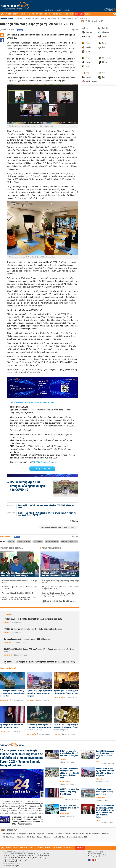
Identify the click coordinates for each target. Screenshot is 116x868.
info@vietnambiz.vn (14, 864)
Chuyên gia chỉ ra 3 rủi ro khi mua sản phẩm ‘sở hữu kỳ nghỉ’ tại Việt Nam (61, 588)
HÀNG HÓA (23, 14)
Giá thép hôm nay (9, 837)
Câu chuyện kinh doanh (35, 19)
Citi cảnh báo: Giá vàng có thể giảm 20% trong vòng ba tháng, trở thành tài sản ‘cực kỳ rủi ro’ (39, 663)
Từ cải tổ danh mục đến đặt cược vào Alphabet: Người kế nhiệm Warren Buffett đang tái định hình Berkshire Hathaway (105, 811)
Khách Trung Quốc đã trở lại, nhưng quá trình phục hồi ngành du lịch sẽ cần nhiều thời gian (20, 598)
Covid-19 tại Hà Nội (24, 541)
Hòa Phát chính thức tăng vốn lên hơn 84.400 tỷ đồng (70, 808)
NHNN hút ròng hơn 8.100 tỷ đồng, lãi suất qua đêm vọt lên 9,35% (69, 753)
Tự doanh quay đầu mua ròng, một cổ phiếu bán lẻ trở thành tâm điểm (66, 692)
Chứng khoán (8, 655)
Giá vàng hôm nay (9, 834)
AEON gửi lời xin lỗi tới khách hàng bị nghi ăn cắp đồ (60, 602)
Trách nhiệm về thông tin (11, 866)
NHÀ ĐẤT (47, 14)
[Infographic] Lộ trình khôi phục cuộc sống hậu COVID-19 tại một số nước (46, 507)
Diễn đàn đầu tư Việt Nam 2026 (77, 837)
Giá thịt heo (31, 837)
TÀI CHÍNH (39, 14)
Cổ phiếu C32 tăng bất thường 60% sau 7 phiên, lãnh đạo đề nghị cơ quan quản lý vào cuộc (39, 650)
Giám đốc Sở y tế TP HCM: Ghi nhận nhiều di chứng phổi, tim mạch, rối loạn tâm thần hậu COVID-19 (47, 514)
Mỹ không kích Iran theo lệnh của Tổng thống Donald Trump (11, 726)
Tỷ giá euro (49, 834)
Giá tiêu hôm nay (79, 834)
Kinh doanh (7, 19)
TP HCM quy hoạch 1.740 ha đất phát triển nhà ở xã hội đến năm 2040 (33, 619)
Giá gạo (39, 837)
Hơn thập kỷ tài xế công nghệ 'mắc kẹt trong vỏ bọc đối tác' (61, 582)
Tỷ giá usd (32, 834)
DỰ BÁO (15, 14)
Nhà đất (6, 622)
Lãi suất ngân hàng (92, 834)
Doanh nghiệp (4, 700)
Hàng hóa (7, 642)
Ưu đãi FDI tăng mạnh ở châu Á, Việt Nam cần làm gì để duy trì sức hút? (105, 755)
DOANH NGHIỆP (68, 14)
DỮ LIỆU (88, 14)
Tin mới (8, 615)
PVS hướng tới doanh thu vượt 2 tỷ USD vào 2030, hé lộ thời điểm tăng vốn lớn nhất (12, 693)
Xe (89, 19)
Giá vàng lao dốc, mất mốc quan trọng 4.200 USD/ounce (27, 639)
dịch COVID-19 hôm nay (69, 541)
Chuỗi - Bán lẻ (79, 19)
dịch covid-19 (38, 541)
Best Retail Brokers (59, 837)
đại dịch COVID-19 (52, 541)
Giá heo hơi (59, 834)
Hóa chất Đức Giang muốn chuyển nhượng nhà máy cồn (104, 792)
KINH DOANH (79, 14)
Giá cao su (47, 837)
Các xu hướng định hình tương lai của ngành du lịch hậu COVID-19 (27, 486)
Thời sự (98, 762)
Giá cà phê (68, 834)
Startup (19, 19)
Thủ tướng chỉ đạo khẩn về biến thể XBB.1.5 (17, 593)
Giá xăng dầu (105, 834)
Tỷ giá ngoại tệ (22, 834)
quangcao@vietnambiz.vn (101, 856)
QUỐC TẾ (31, 14)
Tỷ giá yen (41, 834)
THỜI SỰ (8, 14)
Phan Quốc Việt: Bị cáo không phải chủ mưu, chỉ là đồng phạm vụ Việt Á (17, 574)
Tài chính (63, 759)
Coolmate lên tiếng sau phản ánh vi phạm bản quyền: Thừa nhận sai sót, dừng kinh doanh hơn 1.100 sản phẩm (59, 595)
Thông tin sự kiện (42, 469)
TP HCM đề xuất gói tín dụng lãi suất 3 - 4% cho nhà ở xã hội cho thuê (33, 629)
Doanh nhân (66, 19)
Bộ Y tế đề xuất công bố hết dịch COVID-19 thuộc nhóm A (19, 582)
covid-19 (11, 541)
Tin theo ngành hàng (93, 21)
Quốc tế (2, 732)
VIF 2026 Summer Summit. (44, 462)
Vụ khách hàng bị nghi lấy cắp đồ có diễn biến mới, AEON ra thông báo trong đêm (59, 574)
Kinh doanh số (53, 19)
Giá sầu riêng (21, 837)
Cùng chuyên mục (51, 548)
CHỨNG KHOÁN (57, 14)
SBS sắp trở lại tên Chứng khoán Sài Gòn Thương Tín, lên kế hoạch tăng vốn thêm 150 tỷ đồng (39, 727)
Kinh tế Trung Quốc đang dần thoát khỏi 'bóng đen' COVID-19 (20, 588)
